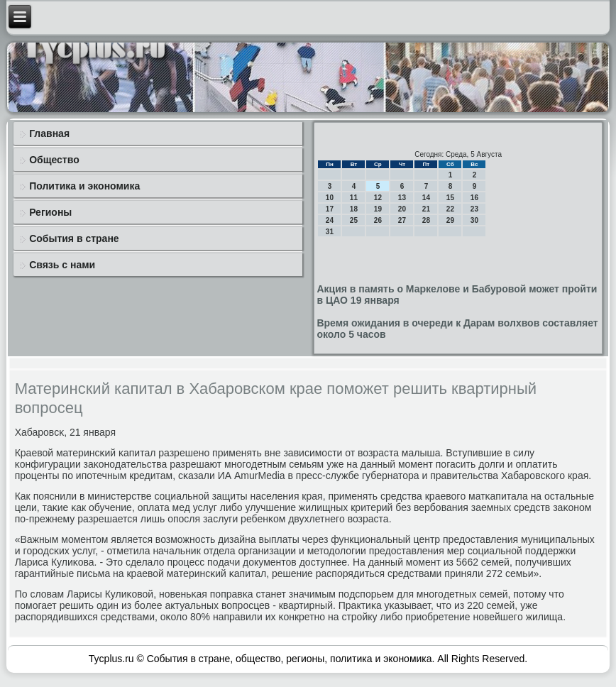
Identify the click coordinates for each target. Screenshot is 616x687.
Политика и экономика (84, 186)
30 (474, 220)
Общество (54, 160)
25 (354, 220)
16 (474, 198)
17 (330, 209)
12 (378, 198)
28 (426, 220)
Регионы (50, 212)
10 (330, 198)
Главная (49, 133)
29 (450, 220)
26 (378, 220)
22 (450, 209)
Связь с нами (62, 265)
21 (426, 209)
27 (402, 220)
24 (330, 220)
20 (402, 209)
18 (354, 209)
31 (330, 232)
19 (378, 209)
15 (450, 198)
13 (402, 198)
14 (426, 198)
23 (474, 209)
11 (354, 198)
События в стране (74, 238)
